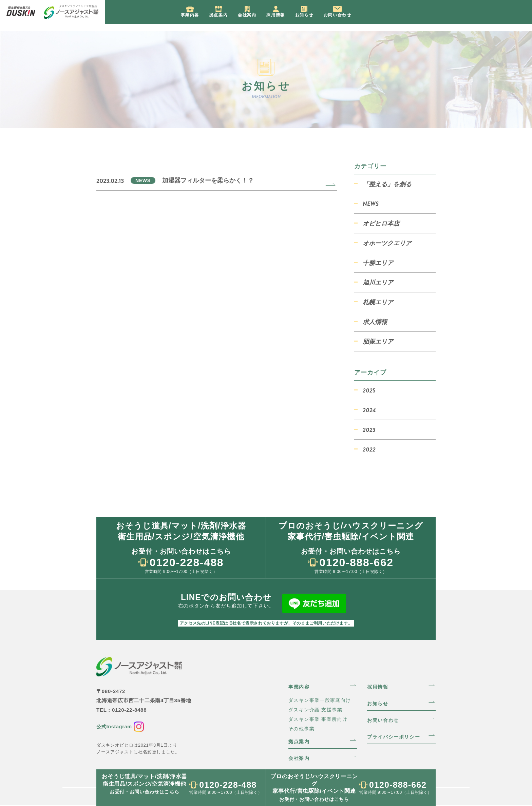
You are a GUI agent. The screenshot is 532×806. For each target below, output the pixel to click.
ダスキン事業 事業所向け (320, 719)
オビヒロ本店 (381, 223)
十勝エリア (378, 263)
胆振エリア (378, 341)
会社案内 (300, 759)
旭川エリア (378, 282)
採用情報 (379, 685)
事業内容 (300, 685)
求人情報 (375, 322)
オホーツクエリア (387, 243)
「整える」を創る (387, 184)
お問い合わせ (384, 719)
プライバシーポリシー (396, 736)
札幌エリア (378, 302)
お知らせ (379, 702)
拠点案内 (300, 742)
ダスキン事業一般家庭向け (322, 699)
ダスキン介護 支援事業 (317, 709)
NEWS (371, 204)
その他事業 (302, 728)
